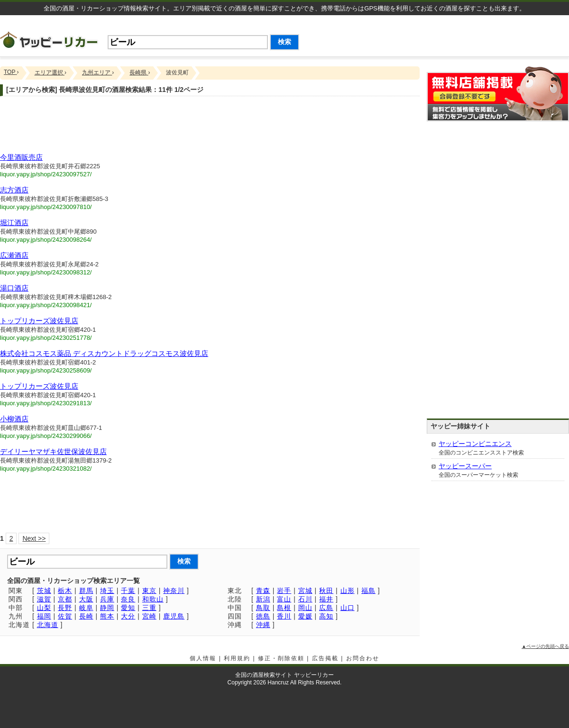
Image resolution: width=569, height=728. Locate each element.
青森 (263, 591)
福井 (326, 599)
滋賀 (44, 599)
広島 (326, 608)
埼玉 (107, 591)
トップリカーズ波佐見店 (39, 321)
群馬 (86, 591)
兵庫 (107, 599)
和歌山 (153, 599)
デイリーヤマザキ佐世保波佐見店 (53, 451)
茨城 (44, 591)
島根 (284, 608)
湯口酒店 (14, 288)
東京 (149, 591)
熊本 (107, 616)
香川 (284, 616)
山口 (348, 608)
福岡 (44, 616)
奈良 (128, 599)
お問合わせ (363, 658)
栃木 (65, 591)
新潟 (263, 599)
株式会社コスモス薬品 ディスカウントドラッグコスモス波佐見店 (104, 353)
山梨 (44, 608)
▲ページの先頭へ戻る (545, 646)
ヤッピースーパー (465, 466)
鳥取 (263, 608)
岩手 (284, 591)
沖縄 (263, 625)
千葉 (128, 591)
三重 (149, 608)
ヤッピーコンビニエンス (475, 444)
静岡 (107, 608)
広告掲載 (325, 658)
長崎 (86, 616)
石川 (305, 599)
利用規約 (237, 658)
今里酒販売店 (21, 157)
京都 (65, 599)
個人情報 (203, 658)
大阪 (86, 599)
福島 (368, 591)
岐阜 (86, 608)
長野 (65, 608)
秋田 (326, 591)
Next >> (34, 538)
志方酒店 (14, 190)
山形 (348, 591)
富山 (284, 599)
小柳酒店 (14, 419)
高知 (326, 616)
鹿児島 (174, 616)
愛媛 (305, 616)
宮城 (305, 591)
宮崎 (149, 616)
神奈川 (174, 591)
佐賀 (65, 616)
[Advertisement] (210, 127)
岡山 (305, 608)
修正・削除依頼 (281, 658)
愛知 (128, 608)
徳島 (263, 616)
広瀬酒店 (14, 255)
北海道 (48, 625)
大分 (128, 616)
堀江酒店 (14, 223)
